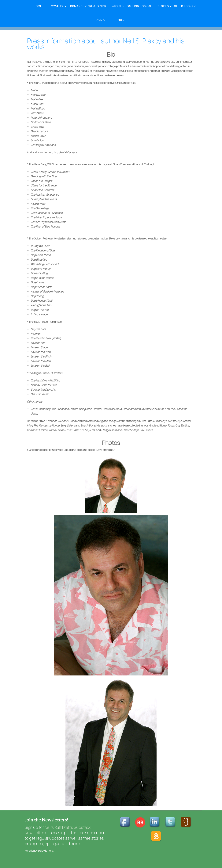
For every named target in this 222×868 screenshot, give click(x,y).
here (50, 851)
